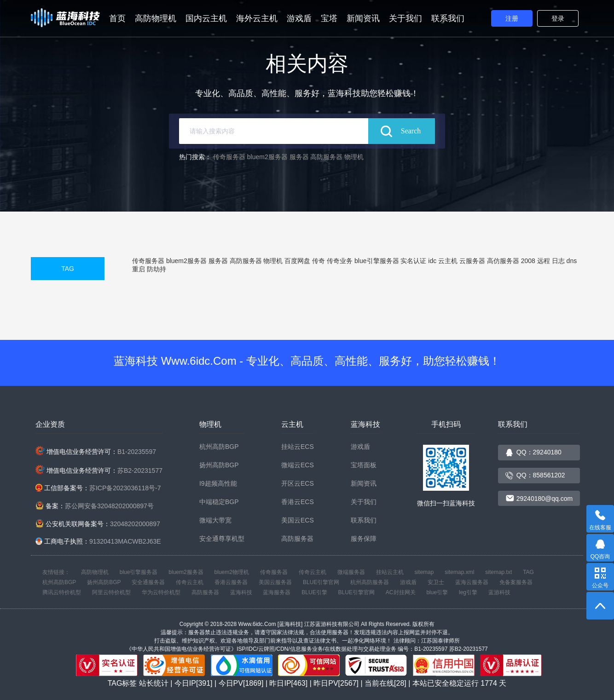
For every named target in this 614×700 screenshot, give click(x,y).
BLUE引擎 (314, 592)
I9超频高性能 (218, 483)
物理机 (354, 157)
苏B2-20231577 (140, 470)
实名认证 (413, 261)
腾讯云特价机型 (62, 592)
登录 (558, 18)
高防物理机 (156, 18)
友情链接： (56, 572)
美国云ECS (298, 520)
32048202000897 (135, 524)
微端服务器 (351, 572)
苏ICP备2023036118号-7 (125, 488)
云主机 (448, 261)
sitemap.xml (459, 572)
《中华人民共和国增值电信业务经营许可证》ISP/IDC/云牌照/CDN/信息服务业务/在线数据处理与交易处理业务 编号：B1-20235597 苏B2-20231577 (307, 649)
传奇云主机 (313, 572)
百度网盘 (297, 261)
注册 (512, 18)
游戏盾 (299, 18)
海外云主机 (257, 18)
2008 (528, 261)
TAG (68, 269)
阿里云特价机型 (111, 592)
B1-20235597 (137, 452)
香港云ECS (298, 502)
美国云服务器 (275, 582)
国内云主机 (206, 18)
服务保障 (364, 539)
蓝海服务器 (277, 592)
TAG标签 (122, 683)
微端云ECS (298, 465)
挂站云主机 (390, 572)
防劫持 (156, 269)
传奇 (319, 261)
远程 (544, 261)
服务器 (299, 157)
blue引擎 (437, 592)
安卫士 (436, 582)
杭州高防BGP (219, 447)
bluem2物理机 (232, 572)
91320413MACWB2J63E (125, 541)
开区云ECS (298, 483)
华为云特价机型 (161, 592)
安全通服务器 (148, 582)
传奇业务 (340, 261)
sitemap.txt (498, 572)
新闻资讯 (363, 18)
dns (572, 261)
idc (432, 261)
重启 (139, 269)
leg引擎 (468, 592)
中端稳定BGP (219, 502)
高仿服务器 (503, 261)
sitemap (424, 572)
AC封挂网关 (401, 592)
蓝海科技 (241, 592)
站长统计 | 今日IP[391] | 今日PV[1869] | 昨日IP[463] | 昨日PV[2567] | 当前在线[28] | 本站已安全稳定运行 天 (323, 683)
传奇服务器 (229, 157)
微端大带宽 (215, 520)
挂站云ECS (298, 447)
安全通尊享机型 (222, 539)
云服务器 (472, 261)
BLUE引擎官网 (321, 582)
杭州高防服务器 (370, 582)
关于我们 (405, 18)
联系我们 (448, 18)
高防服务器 (326, 157)
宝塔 (329, 18)
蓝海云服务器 (472, 582)
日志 (558, 261)
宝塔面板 (364, 465)
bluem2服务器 (267, 157)
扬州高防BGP (219, 465)
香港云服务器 (231, 582)
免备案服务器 (516, 582)
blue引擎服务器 (377, 261)
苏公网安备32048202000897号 (109, 506)
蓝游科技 (499, 592)
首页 (117, 18)
